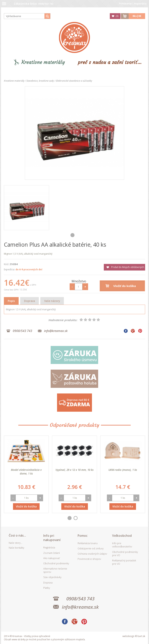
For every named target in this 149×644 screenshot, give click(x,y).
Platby (47, 588)
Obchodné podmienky (56, 563)
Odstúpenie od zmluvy (91, 548)
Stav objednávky (52, 577)
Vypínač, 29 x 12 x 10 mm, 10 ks (74, 470)
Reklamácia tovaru (88, 543)
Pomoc (83, 536)
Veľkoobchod (122, 536)
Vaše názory (52, 301)
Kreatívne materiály (43, 62)
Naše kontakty (16, 548)
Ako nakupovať (52, 558)
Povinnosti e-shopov (89, 559)
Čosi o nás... (17, 535)
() (117, 16)
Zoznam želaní (52, 553)
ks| (137, 16)
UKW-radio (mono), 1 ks (123, 470)
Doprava (29, 301)
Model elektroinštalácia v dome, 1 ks (26, 472)
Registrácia (140, 4)
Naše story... (16, 543)
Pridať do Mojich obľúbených (128, 267)
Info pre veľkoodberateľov (122, 545)
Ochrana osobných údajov (92, 554)
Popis (11, 301)
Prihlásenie (125, 4)
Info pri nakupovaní (52, 538)
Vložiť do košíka (125, 286)
